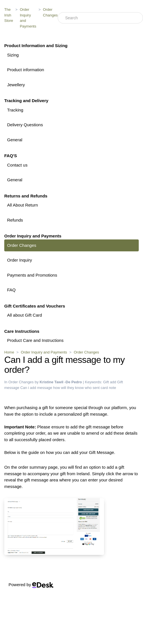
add (113, 382)
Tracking (15, 110)
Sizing (13, 55)
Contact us (17, 165)
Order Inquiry (20, 260)
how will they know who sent (76, 388)
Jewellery (16, 85)
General (15, 140)
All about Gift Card (25, 315)
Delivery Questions (25, 125)
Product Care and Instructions (35, 340)
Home (9, 352)
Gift (106, 382)
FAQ (11, 290)
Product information (26, 70)
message (45, 388)
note (112, 388)
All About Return (22, 205)
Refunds (15, 220)
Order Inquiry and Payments (28, 18)
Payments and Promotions (32, 275)
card (104, 388)
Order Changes (50, 12)
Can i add (28, 388)
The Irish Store (9, 15)
